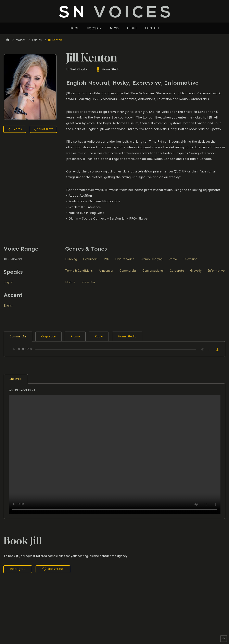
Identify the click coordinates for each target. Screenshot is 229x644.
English (9, 282)
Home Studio (108, 69)
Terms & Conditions (79, 271)
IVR (106, 259)
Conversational (153, 271)
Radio (173, 259)
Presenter (88, 282)
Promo (75, 336)
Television (190, 259)
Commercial (128, 271)
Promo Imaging (151, 259)
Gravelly (196, 271)
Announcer (106, 271)
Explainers (90, 259)
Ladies (15, 130)
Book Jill (18, 569)
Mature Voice (125, 259)
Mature (70, 282)
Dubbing (71, 259)
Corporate (177, 271)
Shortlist (43, 129)
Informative (216, 271)
